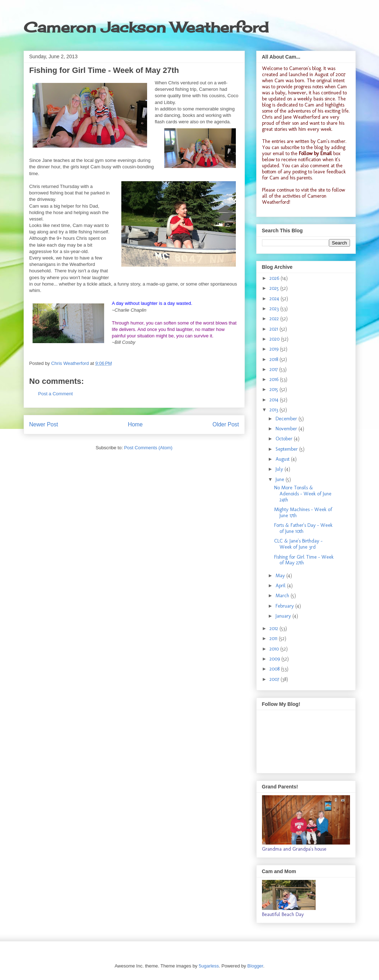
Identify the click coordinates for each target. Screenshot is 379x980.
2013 (274, 410)
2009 (275, 659)
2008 (275, 669)
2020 (275, 339)
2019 (275, 349)
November (287, 429)
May (281, 576)
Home (135, 424)
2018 (274, 359)
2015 (274, 389)
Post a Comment (56, 394)
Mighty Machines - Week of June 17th (303, 513)
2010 (275, 649)
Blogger (255, 966)
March (283, 596)
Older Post (226, 424)
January (284, 616)
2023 (275, 309)
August (283, 459)
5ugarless (209, 966)
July (280, 469)
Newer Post (44, 424)
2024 (275, 299)
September (287, 449)
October (285, 439)
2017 (274, 369)
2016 (275, 379)
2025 (275, 288)
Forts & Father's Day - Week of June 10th (303, 528)
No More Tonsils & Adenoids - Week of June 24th (303, 494)
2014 (275, 400)
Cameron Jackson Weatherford (146, 27)
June (281, 479)
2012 (274, 628)
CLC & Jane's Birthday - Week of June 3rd (298, 544)
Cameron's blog (305, 68)
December (287, 419)
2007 (275, 679)
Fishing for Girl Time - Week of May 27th (304, 560)
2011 (274, 639)
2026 (275, 278)
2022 (275, 319)
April (281, 586)
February (285, 606)
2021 (274, 329)
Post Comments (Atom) (148, 448)
